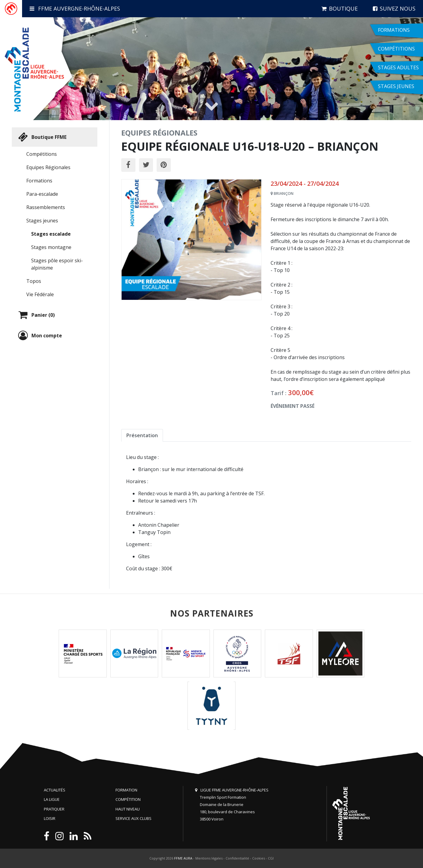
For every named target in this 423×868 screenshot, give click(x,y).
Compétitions (42, 154)
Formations (39, 181)
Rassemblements (46, 207)
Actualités (55, 790)
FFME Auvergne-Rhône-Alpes (75, 8)
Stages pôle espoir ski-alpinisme (57, 264)
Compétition (128, 799)
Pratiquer (54, 809)
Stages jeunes (42, 221)
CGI (271, 858)
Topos (34, 281)
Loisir (50, 818)
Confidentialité (237, 858)
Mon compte (39, 336)
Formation (126, 790)
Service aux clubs (133, 818)
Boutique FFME (42, 137)
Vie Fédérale (40, 294)
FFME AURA (183, 858)
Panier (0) (36, 315)
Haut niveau (128, 809)
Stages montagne (51, 247)
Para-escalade (42, 194)
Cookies (259, 858)
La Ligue (52, 799)
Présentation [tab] (142, 435)
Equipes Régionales (48, 167)
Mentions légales (209, 858)
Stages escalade (51, 234)
